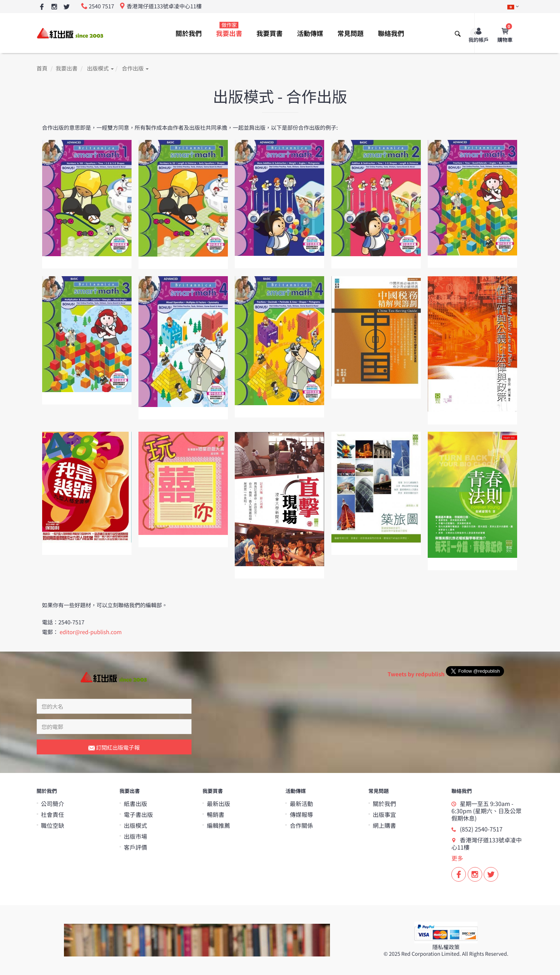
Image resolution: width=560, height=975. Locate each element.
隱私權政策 (446, 947)
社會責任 (53, 814)
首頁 (42, 69)
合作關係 (301, 825)
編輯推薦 (218, 825)
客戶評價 (136, 847)
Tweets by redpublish (416, 674)
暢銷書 (215, 814)
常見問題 (351, 33)
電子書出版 (138, 814)
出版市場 (136, 836)
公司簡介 (53, 803)
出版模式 (100, 69)
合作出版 (135, 69)
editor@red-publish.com (91, 632)
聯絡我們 (391, 33)
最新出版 (218, 803)
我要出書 (229, 30)
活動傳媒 (310, 33)
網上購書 (384, 825)
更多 (457, 858)
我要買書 (270, 33)
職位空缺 (53, 825)
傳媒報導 (301, 814)
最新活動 (301, 803)
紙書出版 (136, 803)
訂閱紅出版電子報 (114, 748)
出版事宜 (384, 814)
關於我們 (189, 33)
